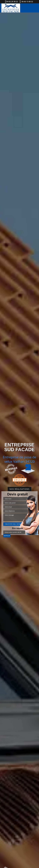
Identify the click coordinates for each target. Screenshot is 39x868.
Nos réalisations (19, 489)
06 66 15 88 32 (27, 2)
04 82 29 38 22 (12, 2)
